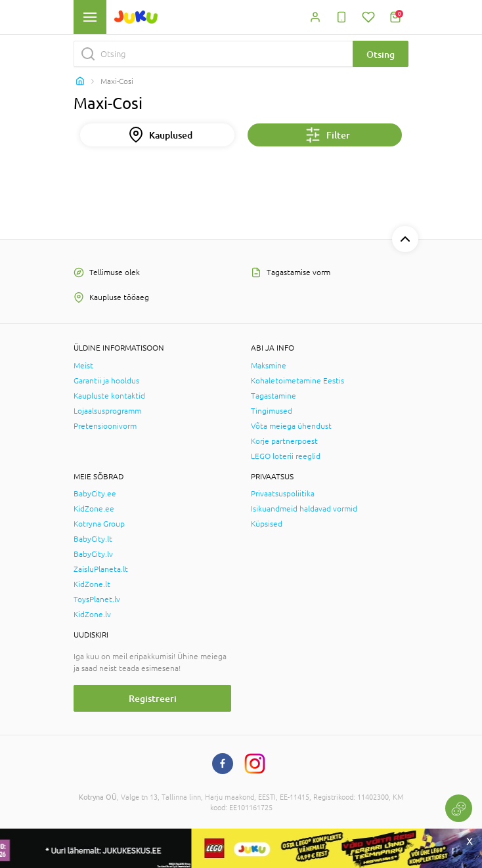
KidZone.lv (92, 615)
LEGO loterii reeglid (286, 456)
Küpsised (267, 524)
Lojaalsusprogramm (107, 411)
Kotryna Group (99, 524)
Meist (83, 366)
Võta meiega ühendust (291, 426)
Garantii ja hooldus (106, 381)
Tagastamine (274, 396)
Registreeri (153, 698)
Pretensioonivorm (105, 426)
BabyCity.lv (93, 554)
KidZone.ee (94, 509)
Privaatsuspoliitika (283, 494)
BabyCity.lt (93, 539)
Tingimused (272, 411)
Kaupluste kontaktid (109, 396)
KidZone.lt (92, 584)
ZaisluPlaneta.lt (101, 569)
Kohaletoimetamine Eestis (297, 381)
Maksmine (269, 366)
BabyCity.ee (95, 494)
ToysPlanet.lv (97, 599)
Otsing (381, 54)
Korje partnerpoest (284, 441)
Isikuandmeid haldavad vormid (304, 509)
